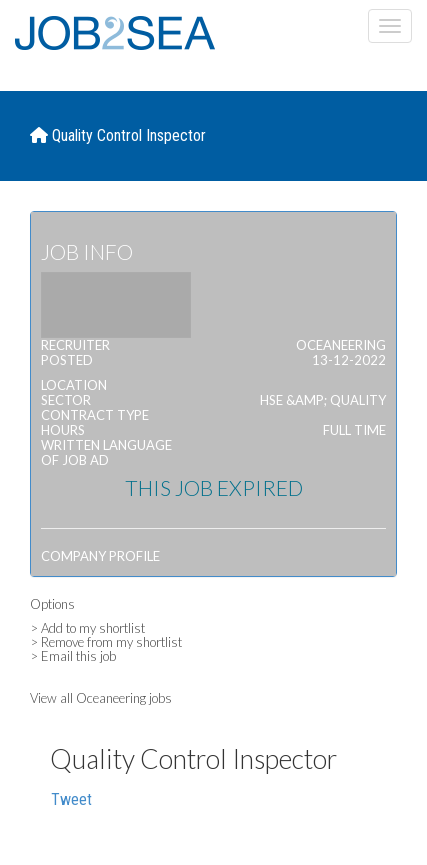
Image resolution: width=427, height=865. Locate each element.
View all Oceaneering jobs (101, 698)
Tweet (71, 799)
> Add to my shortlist (87, 628)
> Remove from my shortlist (106, 642)
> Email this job (73, 656)
